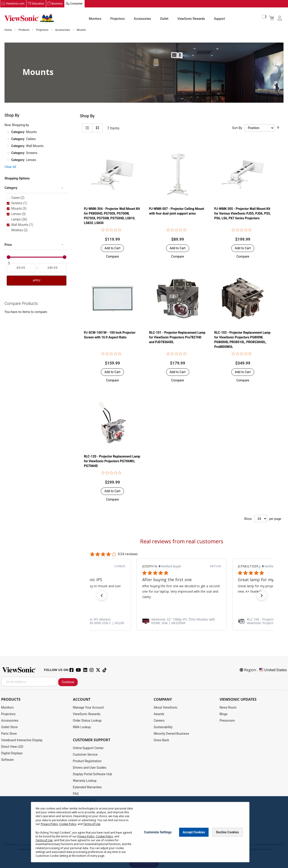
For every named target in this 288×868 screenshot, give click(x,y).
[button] (112, 257)
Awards (159, 714)
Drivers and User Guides (90, 768)
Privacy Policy (49, 824)
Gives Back (161, 740)
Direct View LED (12, 747)
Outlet (164, 19)
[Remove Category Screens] (8, 153)
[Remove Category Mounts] (8, 132)
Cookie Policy (68, 824)
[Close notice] (243, 832)
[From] (21, 268)
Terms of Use (92, 824)
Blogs (224, 714)
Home (8, 30)
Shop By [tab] (87, 116)
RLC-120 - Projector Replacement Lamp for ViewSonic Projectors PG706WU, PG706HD (112, 461)
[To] (52, 268)
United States (273, 670)
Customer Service (85, 755)
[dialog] (144, 832)
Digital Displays (12, 753)
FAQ (76, 794)
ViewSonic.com (15, 4)
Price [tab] (8, 245)
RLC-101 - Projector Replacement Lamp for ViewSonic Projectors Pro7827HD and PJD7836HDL (177, 338)
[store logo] (29, 18)
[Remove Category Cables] (8, 139)
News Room (228, 708)
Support (219, 19)
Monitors (95, 19)
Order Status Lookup (87, 721)
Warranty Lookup (85, 781)
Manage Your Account (88, 708)
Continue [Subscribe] (68, 682)
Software (7, 760)
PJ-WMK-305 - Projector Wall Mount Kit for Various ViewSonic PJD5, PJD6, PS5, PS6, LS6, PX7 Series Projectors (242, 214)
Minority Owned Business (171, 734)
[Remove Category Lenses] (8, 160)
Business (57, 4)
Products (24, 30)
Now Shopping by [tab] (17, 125)
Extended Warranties (87, 787)
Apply (36, 281)
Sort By (237, 128)
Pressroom (227, 721)
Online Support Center (88, 748)
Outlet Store (9, 727)
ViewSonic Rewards (191, 19)
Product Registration (87, 761)
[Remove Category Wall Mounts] (8, 146)
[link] (182, 621)
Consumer (76, 4)
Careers (159, 721)
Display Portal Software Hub (93, 774)
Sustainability (163, 727)
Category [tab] (11, 188)
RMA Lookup (82, 727)
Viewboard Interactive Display (22, 740)
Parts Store (9, 734)
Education (38, 4)
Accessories (142, 19)
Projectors (118, 19)
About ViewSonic (166, 708)
